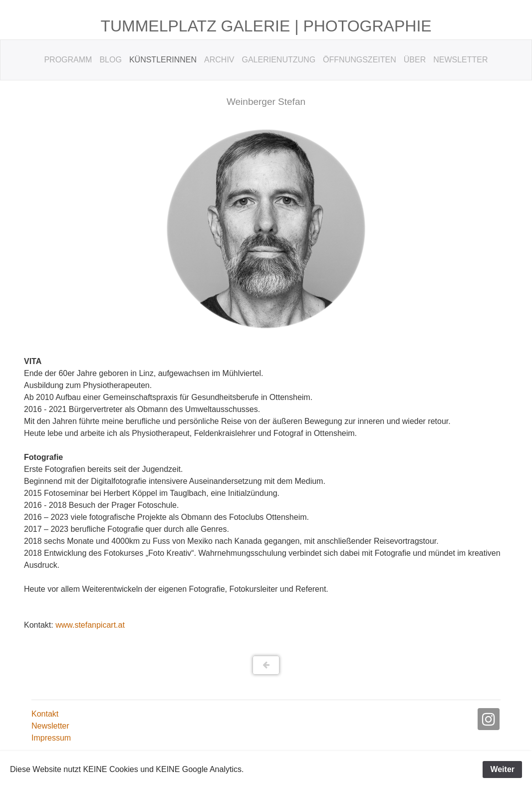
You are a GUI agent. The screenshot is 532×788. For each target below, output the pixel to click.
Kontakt (45, 714)
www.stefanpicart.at (90, 625)
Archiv (219, 60)
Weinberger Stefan (266, 102)
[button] (266, 665)
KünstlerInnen (163, 60)
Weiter (502, 769)
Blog (110, 60)
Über (415, 60)
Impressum (51, 738)
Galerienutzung (279, 60)
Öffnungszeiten (360, 60)
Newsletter (460, 60)
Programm (68, 60)
